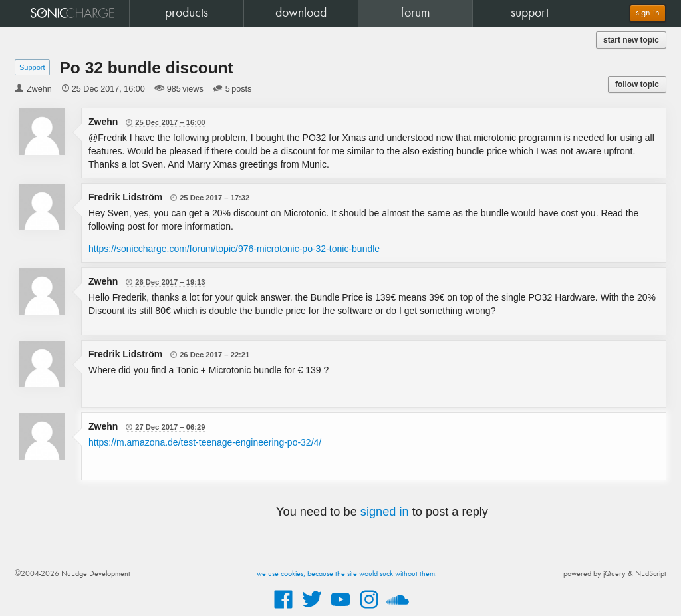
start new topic (631, 40)
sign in (648, 13)
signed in (385, 512)
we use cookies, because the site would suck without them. (347, 574)
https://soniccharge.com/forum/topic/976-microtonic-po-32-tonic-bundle (234, 249)
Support (32, 67)
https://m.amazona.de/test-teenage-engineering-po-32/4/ (205, 442)
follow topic (637, 84)
